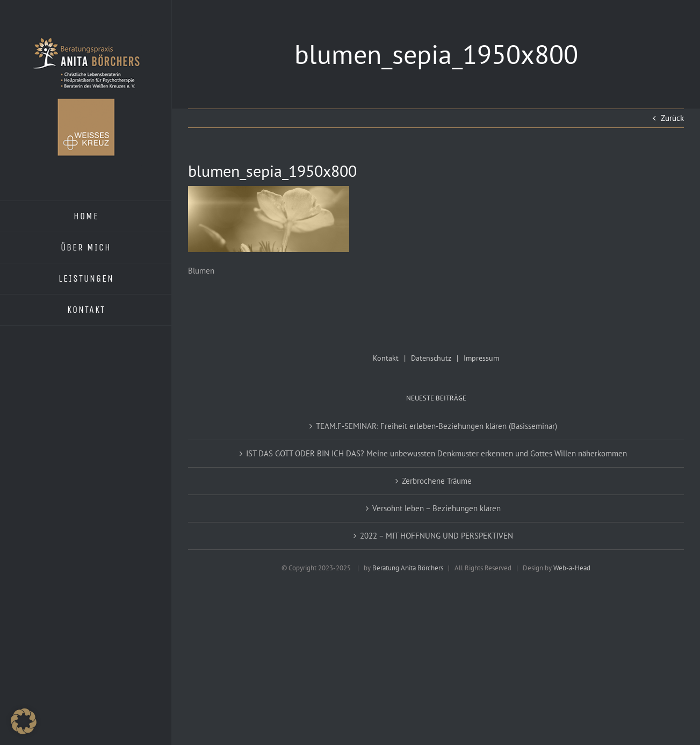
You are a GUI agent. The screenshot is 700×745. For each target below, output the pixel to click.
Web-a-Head (572, 568)
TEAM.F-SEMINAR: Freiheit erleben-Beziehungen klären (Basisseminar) (436, 426)
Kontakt (386, 358)
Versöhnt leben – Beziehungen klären (436, 508)
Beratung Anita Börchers (408, 568)
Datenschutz (431, 358)
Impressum (481, 358)
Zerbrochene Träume (437, 481)
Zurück (672, 118)
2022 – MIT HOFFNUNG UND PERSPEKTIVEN (436, 536)
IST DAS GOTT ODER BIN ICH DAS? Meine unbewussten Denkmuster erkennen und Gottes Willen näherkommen (436, 453)
